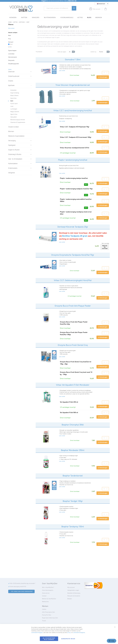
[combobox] (60, 8)
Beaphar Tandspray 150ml (73, 527)
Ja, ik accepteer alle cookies (49, 639)
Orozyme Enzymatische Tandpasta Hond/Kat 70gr (73, 255)
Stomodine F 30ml (73, 60)
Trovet (44, 621)
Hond (11, 44)
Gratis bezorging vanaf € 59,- (18, 586)
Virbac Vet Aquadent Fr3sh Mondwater (73, 385)
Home (10, 22)
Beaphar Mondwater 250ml (73, 450)
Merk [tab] (10, 35)
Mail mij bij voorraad (105, 247)
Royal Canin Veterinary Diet (50, 618)
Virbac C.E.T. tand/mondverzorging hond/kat (73, 111)
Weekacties (45, 602)
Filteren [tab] (11, 24)
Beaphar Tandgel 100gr (73, 501)
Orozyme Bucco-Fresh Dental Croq (73, 345)
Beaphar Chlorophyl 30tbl (73, 425)
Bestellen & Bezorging (74, 593)
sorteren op (93, 52)
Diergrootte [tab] (11, 60)
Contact (44, 596)
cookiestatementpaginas (79, 633)
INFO (86, 185)
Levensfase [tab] (11, 54)
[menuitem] (13, 17)
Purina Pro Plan (47, 615)
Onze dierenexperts (48, 590)
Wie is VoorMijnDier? (48, 587)
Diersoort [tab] (11, 42)
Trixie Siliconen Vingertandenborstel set (73, 85)
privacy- (69, 633)
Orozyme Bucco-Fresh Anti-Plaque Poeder (73, 306)
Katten (15, 22)
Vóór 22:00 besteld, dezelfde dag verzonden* (23, 583)
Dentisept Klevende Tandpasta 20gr (73, 227)
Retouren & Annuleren (74, 596)
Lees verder (62, 71)
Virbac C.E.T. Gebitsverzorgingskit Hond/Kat (73, 280)
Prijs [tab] (10, 39)
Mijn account (97, 9)
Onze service (46, 593)
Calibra (44, 609)
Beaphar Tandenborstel (73, 476)
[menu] (59, 17)
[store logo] (21, 9)
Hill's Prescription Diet (48, 612)
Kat (11, 47)
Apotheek (22, 22)
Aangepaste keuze (68, 639)
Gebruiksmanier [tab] (13, 57)
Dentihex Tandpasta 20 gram (75, 236)
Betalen (70, 599)
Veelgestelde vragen (73, 590)
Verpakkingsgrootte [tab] (14, 64)
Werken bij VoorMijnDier (49, 599)
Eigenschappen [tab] (12, 51)
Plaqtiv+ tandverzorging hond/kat (73, 160)
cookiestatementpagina (37, 633)
